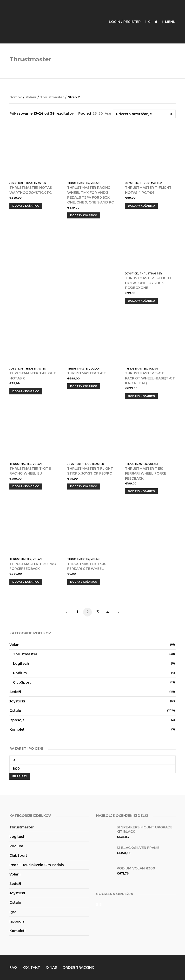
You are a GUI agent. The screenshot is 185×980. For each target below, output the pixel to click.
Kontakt (31, 967)
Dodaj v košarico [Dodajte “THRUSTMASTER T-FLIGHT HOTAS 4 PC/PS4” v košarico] (141, 206)
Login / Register (125, 22)
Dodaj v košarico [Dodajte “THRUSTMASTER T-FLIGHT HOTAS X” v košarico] (26, 391)
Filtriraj (20, 776)
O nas (51, 967)
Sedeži (15, 692)
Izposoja (17, 720)
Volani (31, 97)
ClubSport (22, 682)
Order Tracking (79, 967)
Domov (16, 97)
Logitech (21, 664)
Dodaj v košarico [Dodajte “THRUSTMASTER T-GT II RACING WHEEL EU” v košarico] (26, 486)
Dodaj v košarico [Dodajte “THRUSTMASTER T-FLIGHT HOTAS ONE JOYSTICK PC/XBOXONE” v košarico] (141, 301)
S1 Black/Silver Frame (138, 848)
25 (95, 113)
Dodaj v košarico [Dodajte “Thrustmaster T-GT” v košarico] (84, 386)
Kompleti (17, 729)
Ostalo (15, 711)
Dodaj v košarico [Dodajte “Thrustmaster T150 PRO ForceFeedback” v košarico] (26, 582)
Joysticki (16, 183)
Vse (108, 113)
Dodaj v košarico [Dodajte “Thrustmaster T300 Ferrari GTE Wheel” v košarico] (84, 582)
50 (101, 113)
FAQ (13, 967)
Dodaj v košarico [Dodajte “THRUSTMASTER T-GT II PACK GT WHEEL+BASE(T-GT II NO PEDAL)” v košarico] (141, 396)
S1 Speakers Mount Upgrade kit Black (145, 829)
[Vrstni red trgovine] (144, 114)
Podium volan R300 (136, 868)
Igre (13, 912)
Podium (20, 673)
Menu (169, 22)
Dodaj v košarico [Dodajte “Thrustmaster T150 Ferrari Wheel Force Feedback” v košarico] (141, 491)
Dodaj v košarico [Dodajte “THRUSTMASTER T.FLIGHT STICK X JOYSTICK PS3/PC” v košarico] (84, 486)
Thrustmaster (52, 97)
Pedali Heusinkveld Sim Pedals (37, 865)
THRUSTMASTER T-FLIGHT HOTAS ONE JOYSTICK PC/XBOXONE (148, 283)
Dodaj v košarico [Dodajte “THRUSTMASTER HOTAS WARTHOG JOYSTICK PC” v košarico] (26, 206)
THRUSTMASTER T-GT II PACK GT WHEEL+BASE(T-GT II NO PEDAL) (150, 378)
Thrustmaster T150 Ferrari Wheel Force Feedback (146, 473)
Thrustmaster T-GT (87, 373)
